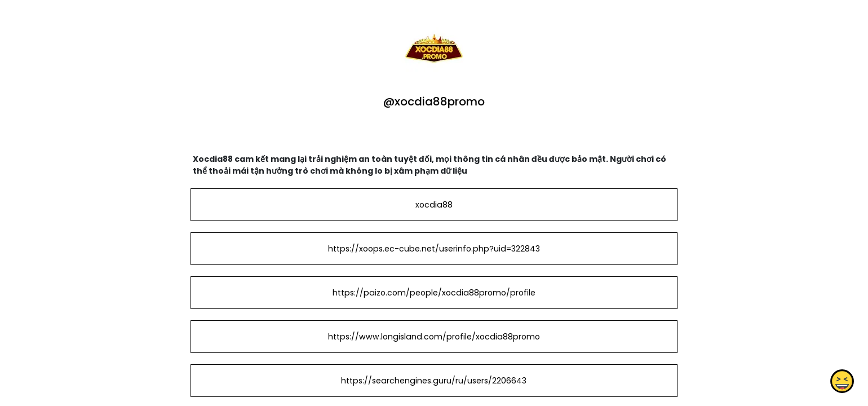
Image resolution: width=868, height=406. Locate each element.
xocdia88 (434, 205)
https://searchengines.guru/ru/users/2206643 (434, 381)
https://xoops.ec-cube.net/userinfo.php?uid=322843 (434, 249)
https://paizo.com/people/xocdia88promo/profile (434, 293)
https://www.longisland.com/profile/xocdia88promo (434, 337)
